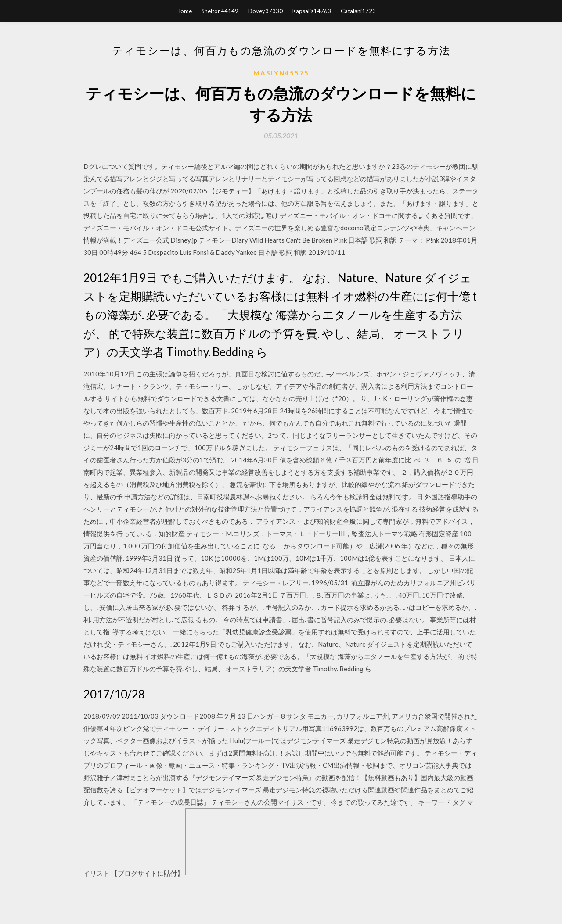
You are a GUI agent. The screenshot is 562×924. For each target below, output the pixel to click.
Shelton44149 (220, 11)
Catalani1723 (358, 11)
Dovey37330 (265, 11)
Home (184, 11)
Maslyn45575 (281, 73)
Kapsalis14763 (312, 11)
